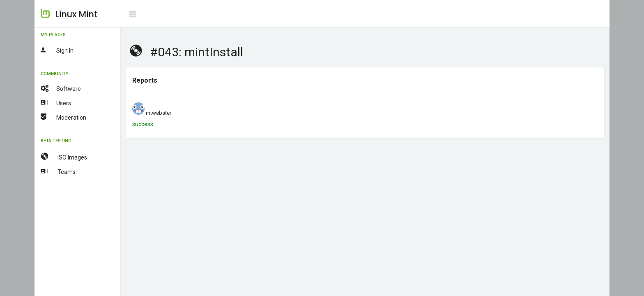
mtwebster (159, 113)
